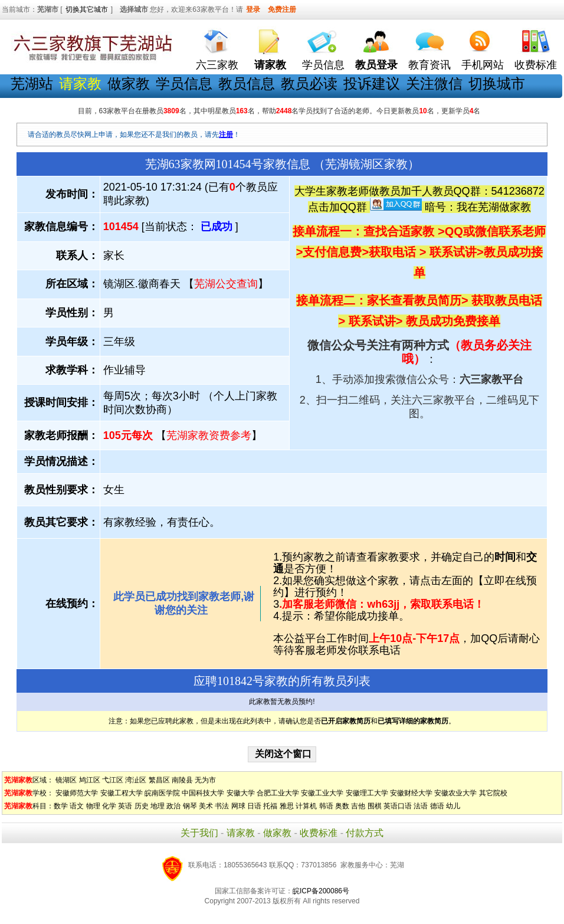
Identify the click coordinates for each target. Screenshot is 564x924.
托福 (270, 806)
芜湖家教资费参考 (209, 435)
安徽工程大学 (122, 793)
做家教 (129, 83)
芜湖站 (32, 83)
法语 (421, 806)
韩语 (326, 806)
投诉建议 (372, 83)
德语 (437, 806)
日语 (254, 806)
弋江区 (113, 780)
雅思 (287, 806)
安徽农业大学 (455, 793)
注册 (226, 135)
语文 (77, 806)
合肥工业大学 (278, 793)
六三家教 (217, 65)
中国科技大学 (203, 793)
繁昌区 (159, 780)
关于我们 (199, 833)
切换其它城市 (87, 9)
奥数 (342, 806)
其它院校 (493, 793)
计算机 (306, 806)
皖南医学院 (162, 793)
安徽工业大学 (322, 793)
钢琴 (190, 806)
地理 (158, 806)
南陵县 (182, 780)
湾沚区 (136, 780)
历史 (142, 806)
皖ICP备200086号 (321, 891)
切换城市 (497, 83)
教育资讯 (429, 65)
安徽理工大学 (367, 793)
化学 (109, 806)
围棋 (375, 806)
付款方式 (365, 833)
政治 (173, 806)
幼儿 (453, 806)
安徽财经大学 (411, 793)
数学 (61, 806)
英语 (125, 806)
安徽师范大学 (77, 793)
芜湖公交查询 (226, 284)
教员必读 (309, 83)
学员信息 (323, 65)
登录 (253, 9)
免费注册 (282, 9)
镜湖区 (66, 780)
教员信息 (247, 83)
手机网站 (483, 65)
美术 (206, 806)
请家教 (241, 833)
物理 (93, 806)
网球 (238, 806)
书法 (222, 806)
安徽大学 (241, 793)
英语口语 (398, 806)
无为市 (205, 780)
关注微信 (434, 83)
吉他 (358, 806)
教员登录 (376, 65)
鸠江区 (90, 780)
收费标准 (536, 65)
